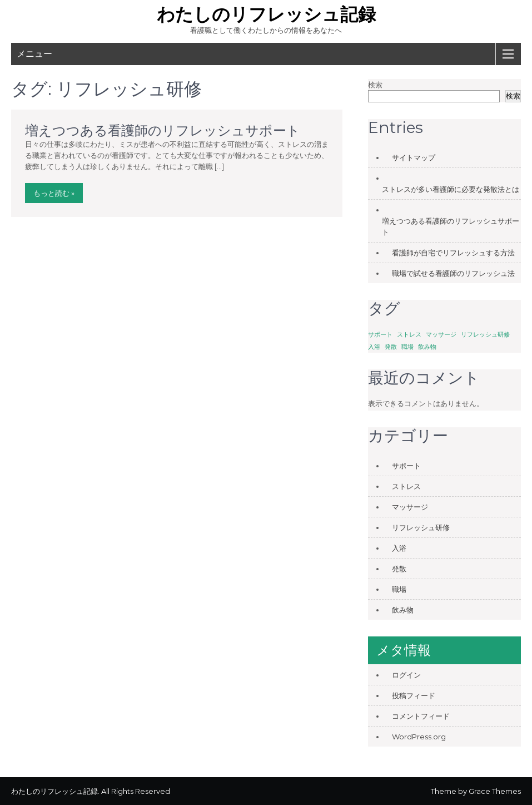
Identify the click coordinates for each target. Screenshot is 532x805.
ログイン (406, 675)
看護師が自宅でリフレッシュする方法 (453, 253)
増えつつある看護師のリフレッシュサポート (163, 130)
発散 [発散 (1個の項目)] (391, 347)
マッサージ (410, 507)
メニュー (34, 54)
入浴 (399, 548)
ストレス (406, 486)
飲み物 (403, 610)
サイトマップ (414, 157)
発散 (399, 569)
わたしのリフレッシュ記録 (266, 14)
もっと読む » (54, 193)
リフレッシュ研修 (421, 527)
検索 (375, 85)
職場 (399, 589)
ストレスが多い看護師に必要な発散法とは (451, 189)
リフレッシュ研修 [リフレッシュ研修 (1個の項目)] (485, 335)
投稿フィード (414, 695)
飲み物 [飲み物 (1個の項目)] (427, 347)
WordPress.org (419, 737)
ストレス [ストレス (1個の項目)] (409, 335)
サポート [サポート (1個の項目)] (380, 335)
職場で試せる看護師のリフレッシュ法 (453, 273)
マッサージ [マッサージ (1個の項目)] (441, 335)
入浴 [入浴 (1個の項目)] (374, 347)
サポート (406, 466)
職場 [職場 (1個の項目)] (407, 347)
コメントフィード (421, 716)
